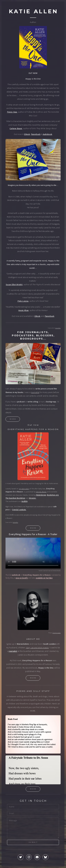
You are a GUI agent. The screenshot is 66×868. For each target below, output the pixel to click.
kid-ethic (58, 329)
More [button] (13, 419)
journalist (35, 393)
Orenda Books (41, 492)
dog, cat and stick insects (37, 648)
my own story (24, 489)
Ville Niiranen (57, 633)
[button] (20, 857)
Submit (33, 843)
